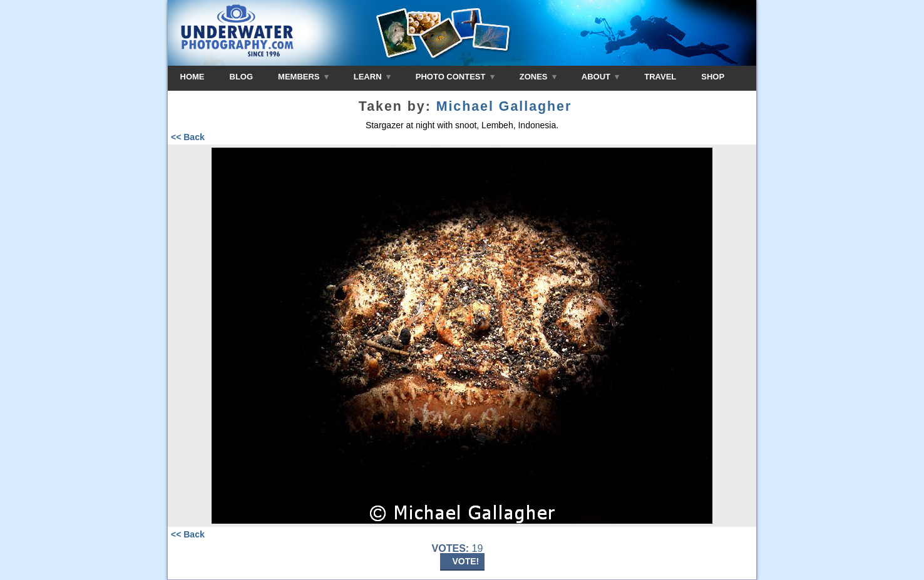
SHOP (713, 77)
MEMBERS (303, 77)
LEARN (372, 77)
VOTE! (466, 561)
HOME (192, 77)
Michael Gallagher (504, 106)
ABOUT (600, 77)
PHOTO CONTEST (455, 77)
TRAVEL (660, 77)
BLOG (242, 77)
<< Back (188, 137)
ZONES (538, 77)
